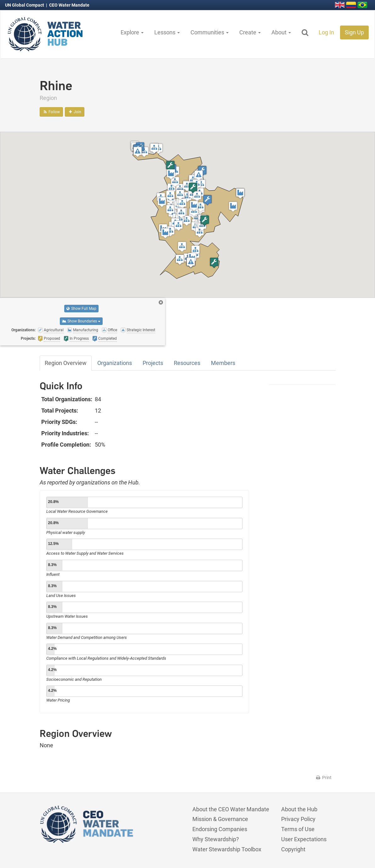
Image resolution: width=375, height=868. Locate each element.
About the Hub (299, 809)
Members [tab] (223, 363)
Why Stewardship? (216, 839)
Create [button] (250, 32)
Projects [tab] (153, 363)
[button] (172, 188)
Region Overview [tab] (66, 363)
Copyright (293, 849)
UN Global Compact (25, 5)
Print (324, 778)
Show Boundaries (81, 321)
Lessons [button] (167, 32)
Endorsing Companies (220, 829)
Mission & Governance (220, 819)
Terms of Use (298, 829)
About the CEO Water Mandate (231, 809)
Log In (326, 32)
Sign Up (354, 32)
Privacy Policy (298, 819)
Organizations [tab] (115, 363)
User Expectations (304, 839)
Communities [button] (210, 32)
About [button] (281, 32)
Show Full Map (81, 309)
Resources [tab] (187, 363)
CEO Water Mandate (69, 5)
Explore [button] (132, 32)
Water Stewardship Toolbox (227, 849)
